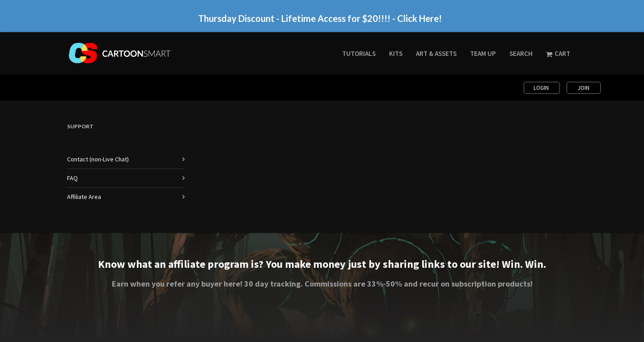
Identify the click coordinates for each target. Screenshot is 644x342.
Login (542, 88)
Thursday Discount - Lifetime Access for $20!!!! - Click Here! (320, 18)
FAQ (72, 178)
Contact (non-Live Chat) (98, 159)
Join (584, 88)
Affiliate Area (84, 197)
